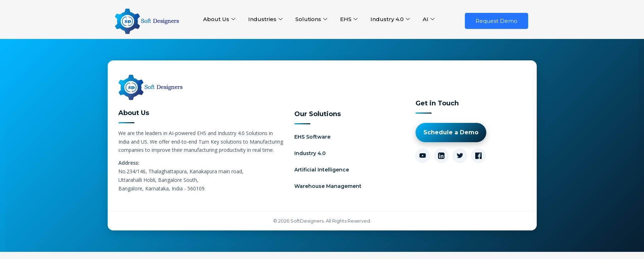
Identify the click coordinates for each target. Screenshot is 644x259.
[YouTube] (423, 156)
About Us (219, 19)
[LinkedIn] (441, 156)
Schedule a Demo (451, 132)
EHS (349, 19)
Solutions (311, 19)
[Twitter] (460, 156)
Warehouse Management (328, 186)
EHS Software (312, 137)
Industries (265, 19)
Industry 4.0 (390, 19)
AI (429, 19)
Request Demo (496, 21)
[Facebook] (478, 156)
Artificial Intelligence (322, 170)
